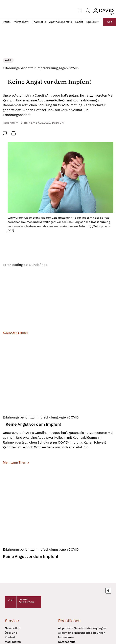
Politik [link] (8, 60)
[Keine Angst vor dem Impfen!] (58, 375)
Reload (56, 265)
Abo (110, 22)
